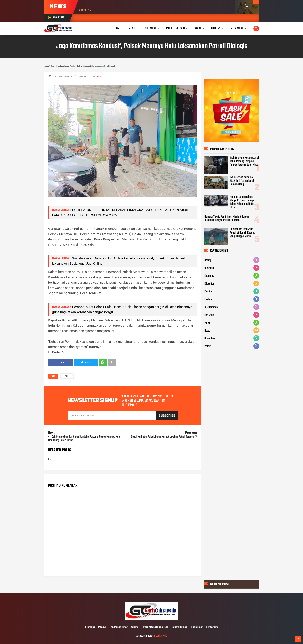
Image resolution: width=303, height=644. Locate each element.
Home (118, 28)
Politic (208, 346)
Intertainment (211, 307)
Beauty (208, 260)
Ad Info (135, 628)
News (207, 331)
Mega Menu (237, 28)
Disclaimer (197, 628)
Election (209, 292)
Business (209, 268)
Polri (67, 376)
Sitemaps (90, 628)
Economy (209, 276)
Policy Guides (179, 628)
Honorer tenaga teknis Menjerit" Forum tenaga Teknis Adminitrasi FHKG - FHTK (243, 202)
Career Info (212, 628)
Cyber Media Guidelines (155, 628)
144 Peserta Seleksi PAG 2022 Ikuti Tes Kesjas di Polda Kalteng (242, 181)
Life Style (209, 315)
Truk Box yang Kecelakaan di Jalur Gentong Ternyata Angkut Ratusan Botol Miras (244, 161)
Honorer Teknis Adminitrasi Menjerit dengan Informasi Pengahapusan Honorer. (227, 219)
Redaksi (103, 628)
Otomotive (210, 339)
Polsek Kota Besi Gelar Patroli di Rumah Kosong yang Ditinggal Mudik (242, 233)
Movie (207, 323)
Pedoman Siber (119, 628)
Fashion (209, 300)
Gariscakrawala (160, 636)
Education (209, 284)
